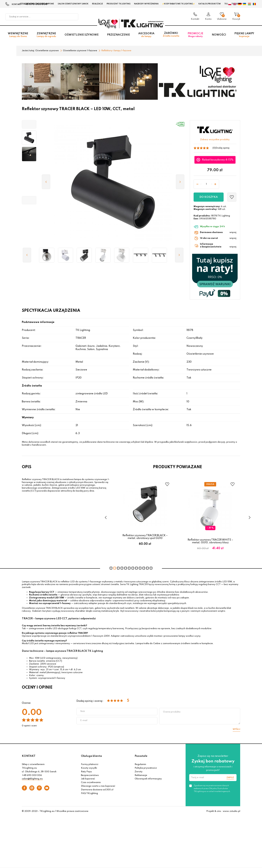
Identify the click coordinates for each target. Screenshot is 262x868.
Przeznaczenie (118, 35)
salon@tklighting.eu (32, 779)
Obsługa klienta (91, 756)
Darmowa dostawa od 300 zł (97, 790)
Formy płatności (90, 764)
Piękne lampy (244, 35)
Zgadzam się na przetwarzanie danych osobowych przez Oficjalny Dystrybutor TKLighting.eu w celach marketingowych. (212, 789)
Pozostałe (141, 756)
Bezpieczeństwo (90, 775)
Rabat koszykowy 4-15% (218, 160)
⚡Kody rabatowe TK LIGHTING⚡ (178, 4)
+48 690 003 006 (32, 775)
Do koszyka (209, 197)
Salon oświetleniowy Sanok (73, 4)
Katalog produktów (210, 4)
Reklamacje (141, 775)
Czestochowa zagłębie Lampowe (37, 4)
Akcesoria (146, 35)
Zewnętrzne (46, 35)
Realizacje (98, 4)
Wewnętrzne (18, 35)
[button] (29, 124)
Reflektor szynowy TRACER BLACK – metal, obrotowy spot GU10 (145, 537)
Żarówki (171, 35)
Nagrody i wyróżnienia (146, 4)
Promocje (195, 35)
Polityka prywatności (146, 768)
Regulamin (140, 764)
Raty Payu (86, 772)
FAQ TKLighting (89, 793)
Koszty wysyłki (89, 768)
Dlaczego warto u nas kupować (98, 786)
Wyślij (236, 729)
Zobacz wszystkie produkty (215, 140)
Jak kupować (88, 779)
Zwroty (139, 772)
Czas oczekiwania (91, 782)
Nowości (219, 35)
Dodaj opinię (223, 148)
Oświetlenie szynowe (82, 35)
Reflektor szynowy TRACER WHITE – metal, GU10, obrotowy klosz (210, 541)
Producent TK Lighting (119, 4)
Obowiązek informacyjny (148, 779)
